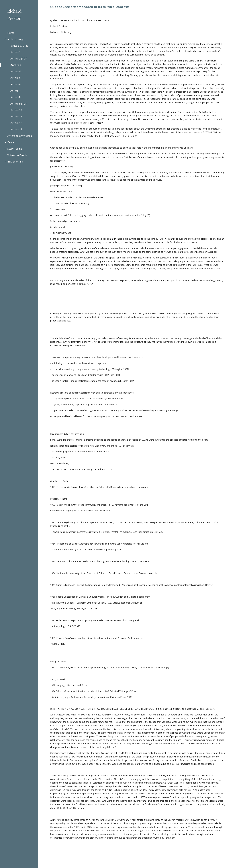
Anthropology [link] (15, 39)
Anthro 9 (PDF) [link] (19, 104)
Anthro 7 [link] (16, 91)
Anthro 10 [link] (16, 110)
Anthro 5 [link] (16, 78)
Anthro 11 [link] (16, 117)
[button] (233, 4)
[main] (138, 7)
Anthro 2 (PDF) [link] (19, 59)
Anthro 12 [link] (16, 123)
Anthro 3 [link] (16, 65)
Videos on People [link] (17, 155)
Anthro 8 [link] (16, 97)
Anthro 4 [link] (16, 71)
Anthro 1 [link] (16, 52)
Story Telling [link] (15, 149)
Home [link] (11, 33)
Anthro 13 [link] (16, 129)
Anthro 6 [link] (16, 84)
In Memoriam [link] (15, 162)
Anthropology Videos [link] (20, 136)
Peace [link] (11, 142)
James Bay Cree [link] (19, 46)
